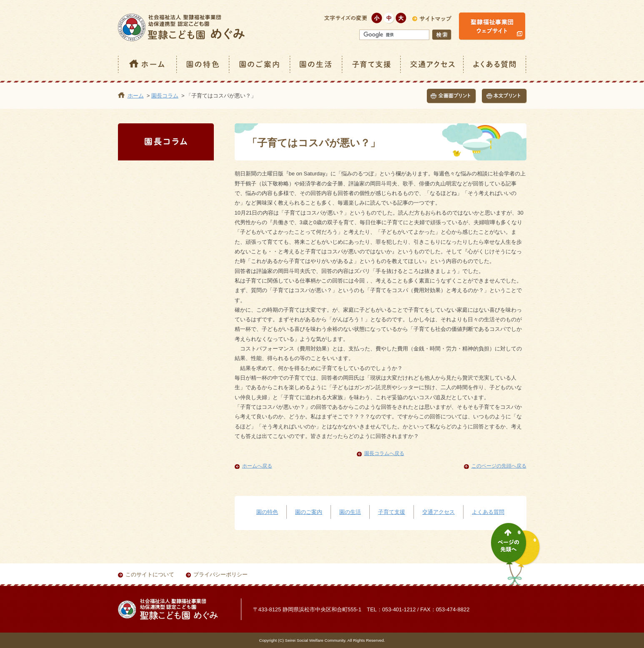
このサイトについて (150, 574)
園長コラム (165, 96)
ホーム (148, 64)
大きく (401, 18)
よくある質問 (495, 64)
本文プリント (504, 96)
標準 (389, 18)
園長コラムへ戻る (384, 453)
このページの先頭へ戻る (499, 466)
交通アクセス (432, 64)
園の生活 (317, 64)
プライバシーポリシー (221, 574)
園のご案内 (260, 64)
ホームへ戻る (257, 466)
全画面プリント (451, 96)
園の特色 (203, 64)
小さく (377, 18)
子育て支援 (372, 64)
